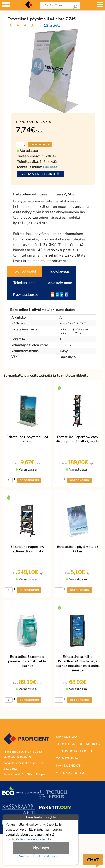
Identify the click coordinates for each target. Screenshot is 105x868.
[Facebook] (66, 294)
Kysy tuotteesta (25, 294)
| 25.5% (39, 122)
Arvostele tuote (60, 283)
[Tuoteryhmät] (6, 7)
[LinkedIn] (57, 294)
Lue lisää (50, 167)
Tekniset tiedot (24, 271)
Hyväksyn (41, 848)
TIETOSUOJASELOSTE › (76, 751)
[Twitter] (62, 294)
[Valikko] (100, 7)
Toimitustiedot (24, 283)
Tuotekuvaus (59, 271)
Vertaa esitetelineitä (40, 174)
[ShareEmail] (53, 294)
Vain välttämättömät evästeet (41, 856)
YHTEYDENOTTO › (71, 773)
